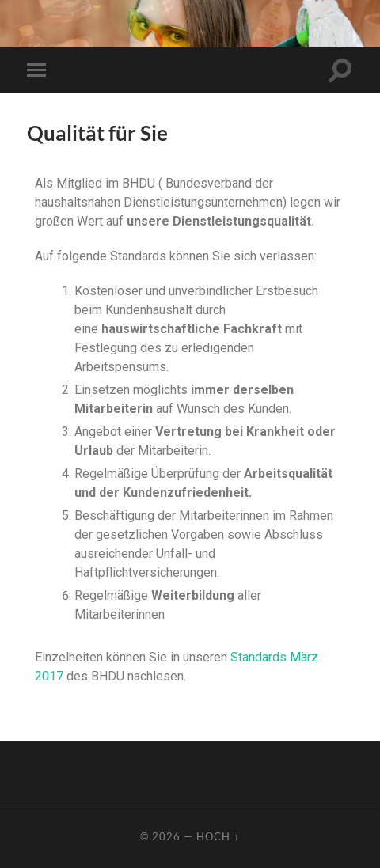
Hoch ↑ (218, 836)
